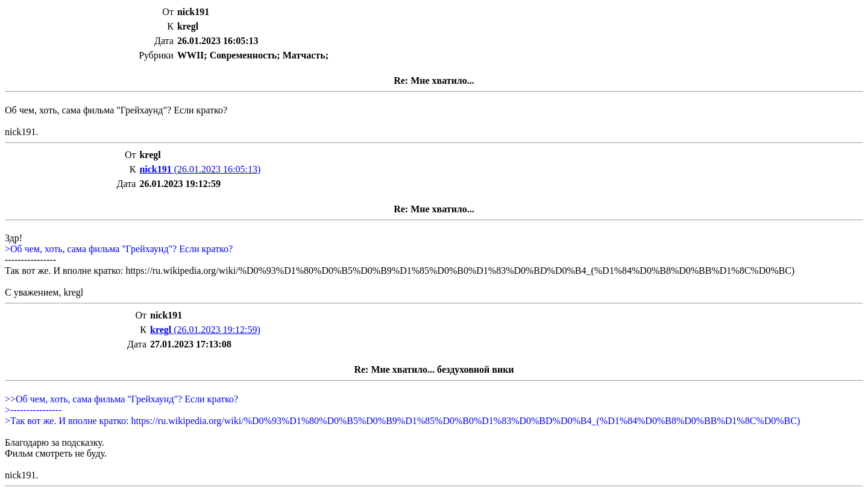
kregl (162, 330)
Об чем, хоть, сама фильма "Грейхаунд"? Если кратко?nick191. (434, 74)
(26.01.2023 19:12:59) (217, 330)
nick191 (156, 169)
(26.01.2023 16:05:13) (218, 169)
